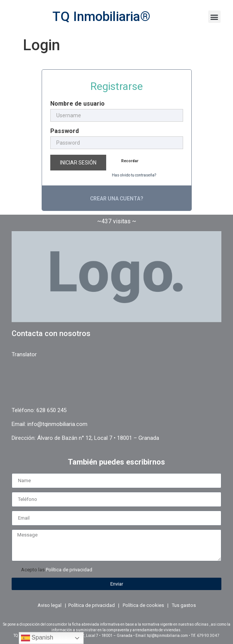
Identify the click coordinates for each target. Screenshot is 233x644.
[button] (214, 17)
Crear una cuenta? (117, 199)
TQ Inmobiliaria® (101, 17)
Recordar (130, 161)
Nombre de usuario (77, 104)
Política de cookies (143, 605)
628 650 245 (51, 410)
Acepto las (57, 570)
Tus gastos (184, 605)
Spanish (37, 638)
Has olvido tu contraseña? (134, 175)
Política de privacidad (69, 570)
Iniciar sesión (78, 163)
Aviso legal (50, 605)
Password (65, 131)
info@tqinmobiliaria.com (57, 424)
